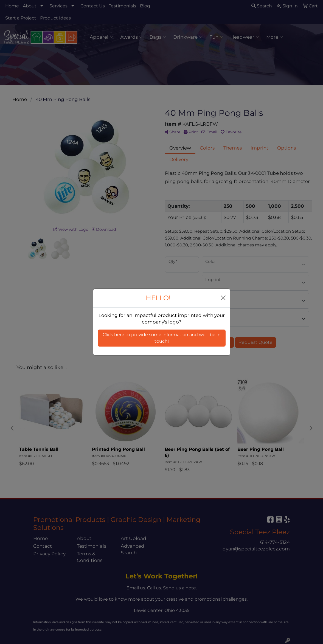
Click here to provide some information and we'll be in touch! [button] (162, 338)
